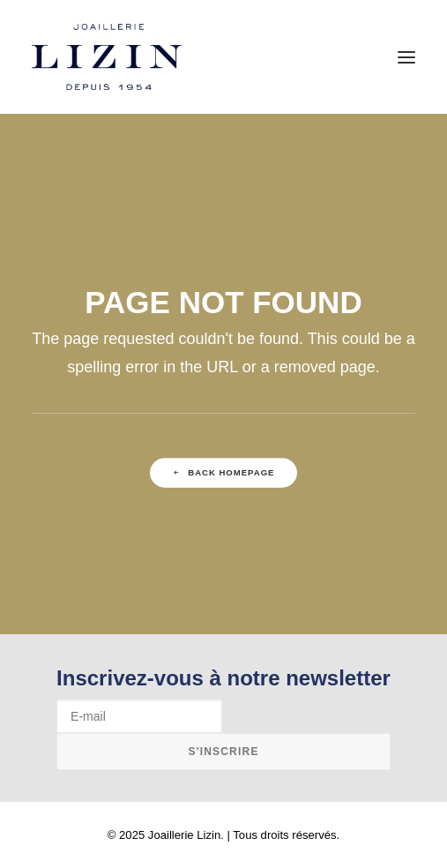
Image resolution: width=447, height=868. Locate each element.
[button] (406, 57)
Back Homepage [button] (224, 472)
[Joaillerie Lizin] (107, 57)
